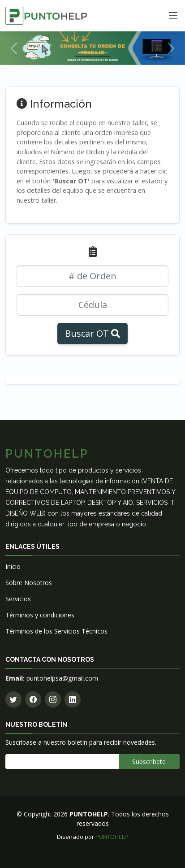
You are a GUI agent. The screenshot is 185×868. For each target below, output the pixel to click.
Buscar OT (92, 333)
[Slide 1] (85, 53)
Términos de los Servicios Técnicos (56, 631)
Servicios (18, 599)
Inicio (13, 566)
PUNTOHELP (112, 837)
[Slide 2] (101, 53)
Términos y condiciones (40, 615)
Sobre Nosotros (29, 583)
